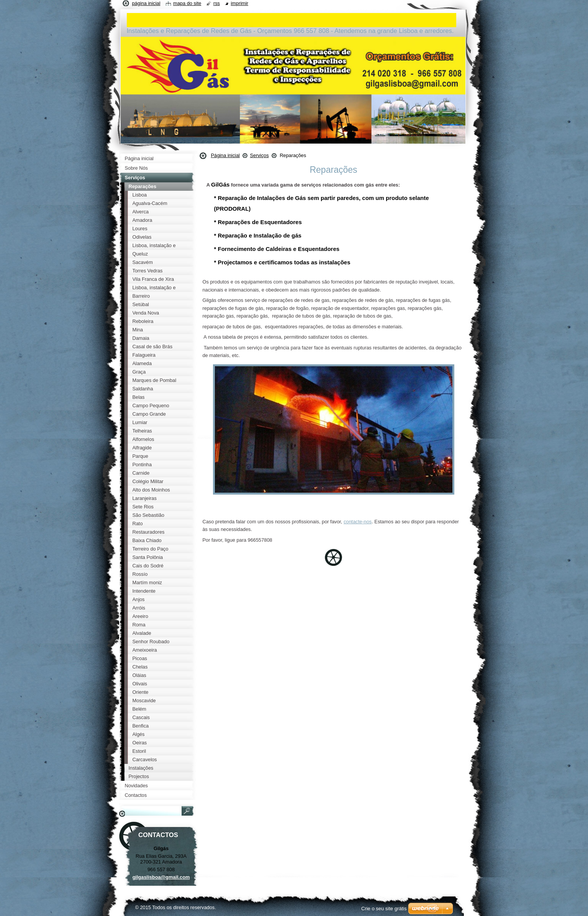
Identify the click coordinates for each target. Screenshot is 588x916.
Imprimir (240, 3)
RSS (217, 3)
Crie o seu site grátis (384, 909)
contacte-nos (358, 522)
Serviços (259, 155)
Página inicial (225, 155)
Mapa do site (187, 3)
